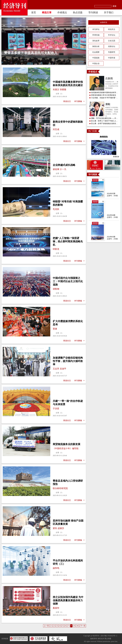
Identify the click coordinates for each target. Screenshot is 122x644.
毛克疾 (56, 209)
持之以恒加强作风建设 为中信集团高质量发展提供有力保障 (68, 600)
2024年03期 (111, 237)
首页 (34, 12)
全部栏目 (104, 22)
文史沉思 (112, 41)
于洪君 (56, 409)
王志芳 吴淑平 (60, 369)
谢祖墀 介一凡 (60, 169)
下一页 (83, 626)
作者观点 (62, 12)
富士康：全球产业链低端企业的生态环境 (106, 124)
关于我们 (109, 12)
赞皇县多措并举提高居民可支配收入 (31, 53)
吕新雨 (109, 78)
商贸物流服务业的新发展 (67, 444)
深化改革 (96, 41)
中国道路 (96, 58)
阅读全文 (67, 101)
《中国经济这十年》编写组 (66, 448)
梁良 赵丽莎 (58, 528)
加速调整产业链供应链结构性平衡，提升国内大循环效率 (68, 361)
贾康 (55, 329)
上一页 (46, 626)
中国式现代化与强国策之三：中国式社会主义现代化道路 (68, 281)
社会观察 (96, 52)
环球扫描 (96, 35)
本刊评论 (96, 29)
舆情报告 (104, 137)
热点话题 (78, 12)
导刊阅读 (93, 12)
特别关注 (112, 29)
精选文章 (47, 12)
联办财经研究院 (60, 488)
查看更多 (116, 157)
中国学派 (112, 58)
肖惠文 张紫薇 (60, 90)
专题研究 (112, 52)
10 (77, 626)
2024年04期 (111, 215)
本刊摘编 (78, 101)
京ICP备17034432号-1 (109, 636)
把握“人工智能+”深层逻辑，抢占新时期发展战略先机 (68, 241)
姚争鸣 (56, 568)
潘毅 (108, 104)
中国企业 (96, 64)
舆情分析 (96, 46)
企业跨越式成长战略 (64, 165)
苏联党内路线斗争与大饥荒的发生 (104, 95)
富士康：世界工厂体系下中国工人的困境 (106, 121)
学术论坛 (112, 35)
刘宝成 (56, 129)
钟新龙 (56, 249)
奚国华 (56, 608)
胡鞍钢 (56, 289)
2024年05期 (111, 194)
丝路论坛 (112, 46)
